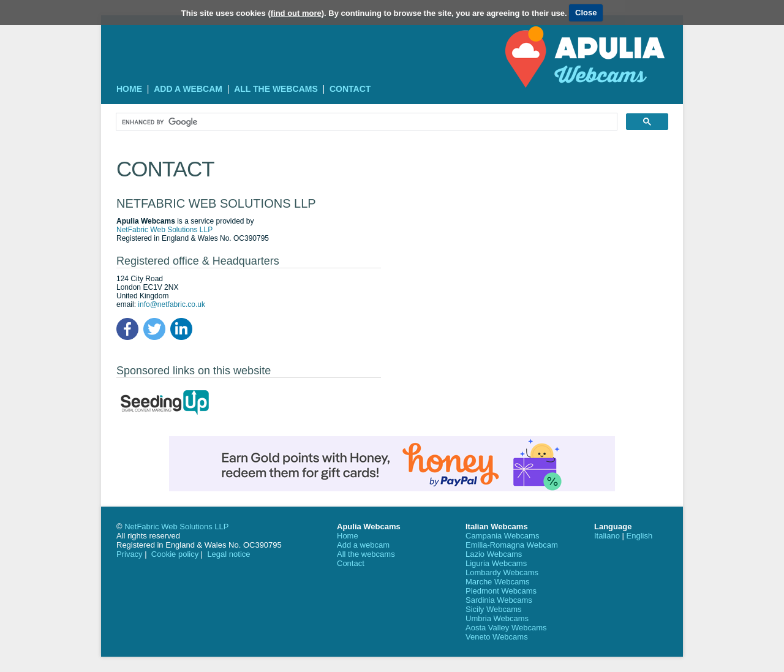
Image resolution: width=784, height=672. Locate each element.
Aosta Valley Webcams (506, 628)
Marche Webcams (498, 582)
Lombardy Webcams (502, 572)
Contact (350, 89)
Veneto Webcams (497, 637)
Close (586, 13)
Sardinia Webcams (499, 600)
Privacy (130, 554)
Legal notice (228, 554)
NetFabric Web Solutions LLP (164, 230)
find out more (296, 13)
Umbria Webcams (497, 618)
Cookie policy (175, 554)
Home (129, 89)
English (640, 536)
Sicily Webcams (494, 609)
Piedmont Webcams (501, 591)
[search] (365, 122)
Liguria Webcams (496, 563)
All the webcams (276, 89)
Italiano (607, 536)
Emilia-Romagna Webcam (512, 545)
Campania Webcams (502, 536)
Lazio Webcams (494, 554)
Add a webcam (188, 89)
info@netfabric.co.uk (171, 304)
